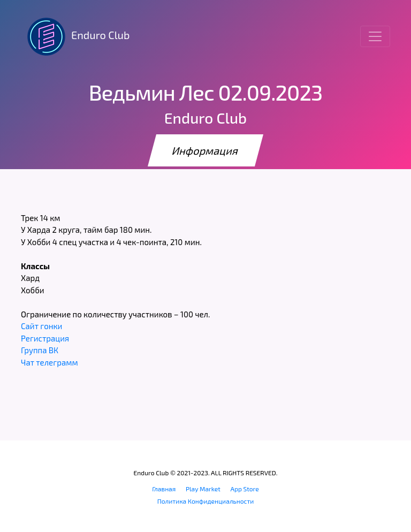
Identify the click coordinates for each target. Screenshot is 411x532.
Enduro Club (75, 36)
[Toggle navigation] (375, 36)
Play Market (203, 489)
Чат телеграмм (50, 362)
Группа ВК (40, 350)
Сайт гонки (41, 326)
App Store (245, 489)
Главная (164, 489)
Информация (205, 150)
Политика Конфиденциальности (206, 501)
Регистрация (45, 338)
